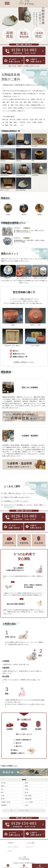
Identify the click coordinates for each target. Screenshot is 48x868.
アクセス (10, 851)
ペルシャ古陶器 (36, 802)
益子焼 (36, 792)
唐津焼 (36, 783)
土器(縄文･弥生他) (12, 802)
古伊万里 (12, 783)
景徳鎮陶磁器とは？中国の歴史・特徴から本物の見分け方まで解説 (29, 241)
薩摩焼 (36, 786)
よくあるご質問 (30, 843)
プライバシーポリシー (14, 847)
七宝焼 (12, 796)
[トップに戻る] (26, 5)
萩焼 (12, 792)
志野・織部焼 (36, 796)
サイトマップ (30, 847)
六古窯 (8, 214)
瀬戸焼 (24, 214)
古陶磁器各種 (36, 799)
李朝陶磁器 (12, 805)
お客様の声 (11, 843)
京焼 (12, 789)
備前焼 (40, 214)
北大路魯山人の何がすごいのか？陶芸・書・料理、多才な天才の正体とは (29, 231)
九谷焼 (36, 789)
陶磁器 (24, 780)
